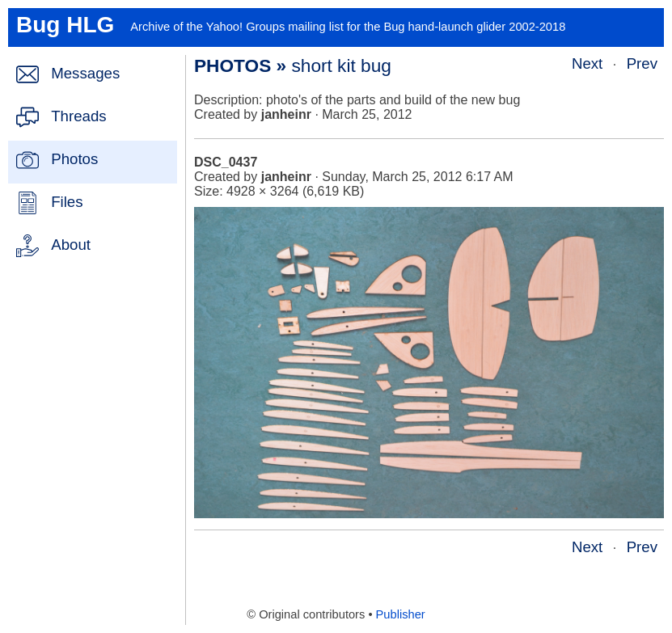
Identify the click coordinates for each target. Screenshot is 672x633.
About (71, 245)
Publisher (401, 614)
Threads (78, 116)
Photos (74, 159)
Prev (642, 63)
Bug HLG (65, 25)
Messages (85, 73)
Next (587, 63)
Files (67, 202)
